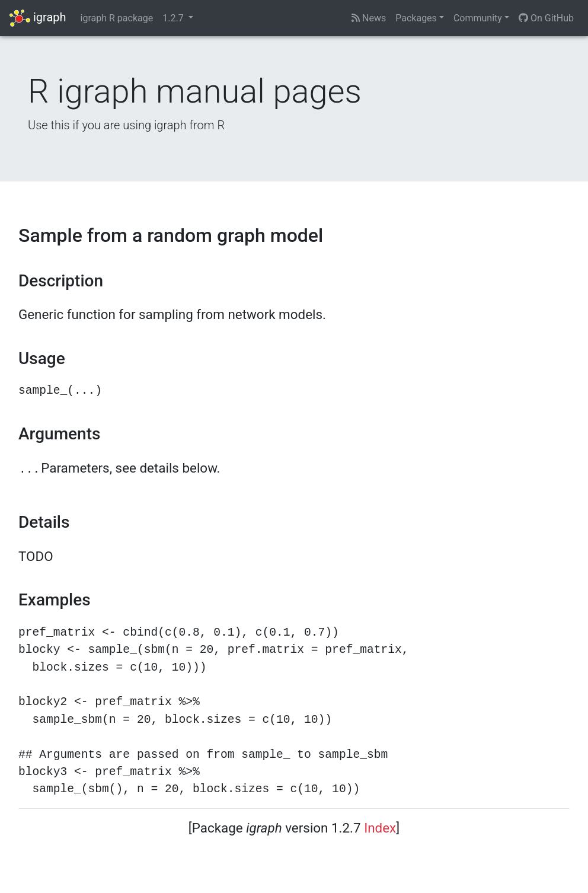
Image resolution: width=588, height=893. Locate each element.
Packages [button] (416, 18)
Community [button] (478, 18)
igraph (38, 18)
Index (380, 828)
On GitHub (546, 18)
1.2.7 (174, 18)
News (369, 18)
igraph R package (117, 18)
